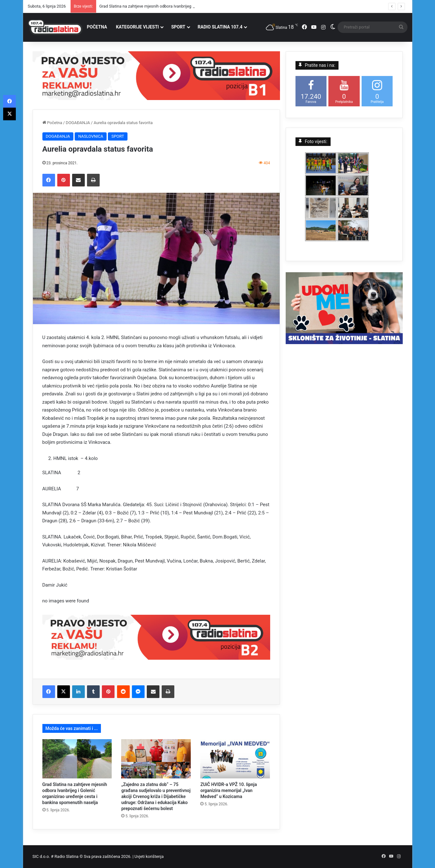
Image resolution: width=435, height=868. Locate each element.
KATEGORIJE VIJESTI (137, 27)
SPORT (178, 27)
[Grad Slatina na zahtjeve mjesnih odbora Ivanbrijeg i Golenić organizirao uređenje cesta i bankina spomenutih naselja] (77, 759)
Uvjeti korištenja (149, 856)
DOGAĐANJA (78, 123)
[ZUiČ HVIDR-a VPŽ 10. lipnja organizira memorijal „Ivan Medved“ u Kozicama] (235, 759)
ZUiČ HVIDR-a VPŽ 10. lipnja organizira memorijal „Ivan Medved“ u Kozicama (228, 790)
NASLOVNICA (91, 136)
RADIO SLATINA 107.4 (220, 27)
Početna (52, 123)
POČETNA (97, 27)
